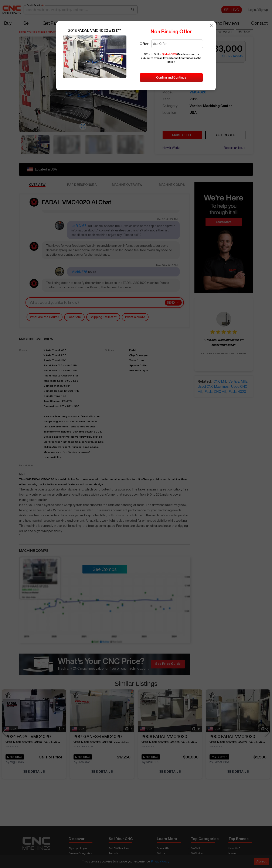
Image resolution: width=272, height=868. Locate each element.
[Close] (211, 25)
